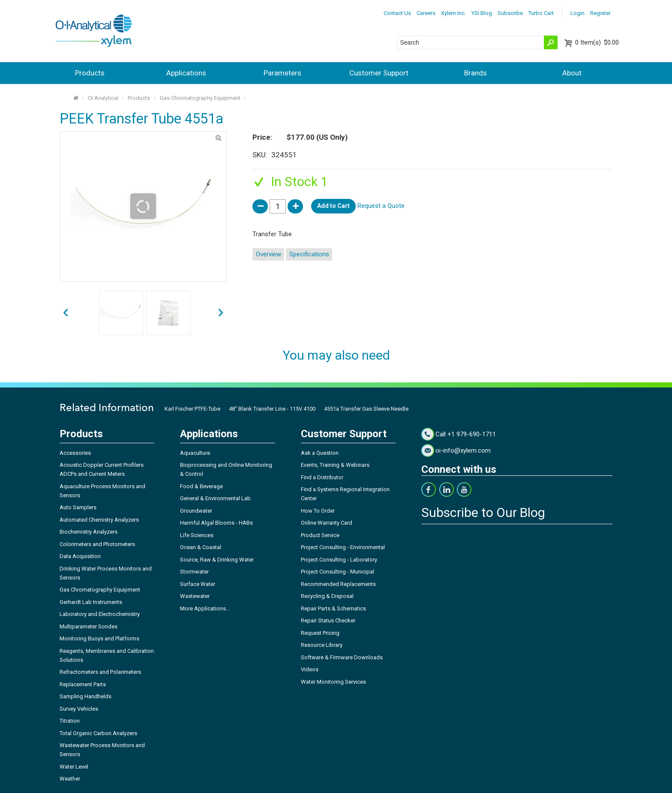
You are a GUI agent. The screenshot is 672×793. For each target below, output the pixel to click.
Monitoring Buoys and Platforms (99, 638)
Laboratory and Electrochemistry (100, 614)
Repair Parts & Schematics (333, 608)
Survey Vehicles (79, 709)
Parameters (282, 73)
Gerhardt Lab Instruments (91, 602)
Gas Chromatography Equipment (200, 98)
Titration (70, 721)
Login (577, 13)
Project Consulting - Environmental (343, 547)
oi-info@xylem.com (463, 451)
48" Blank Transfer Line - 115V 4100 (272, 409)
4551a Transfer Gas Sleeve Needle (366, 409)
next (65, 313)
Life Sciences (197, 535)
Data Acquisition (80, 556)
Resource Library (322, 645)
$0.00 (597, 42)
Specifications (309, 254)
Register (600, 13)
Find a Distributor (322, 477)
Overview (268, 254)
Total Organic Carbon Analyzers (98, 733)
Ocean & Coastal (201, 547)
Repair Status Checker (328, 620)
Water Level (74, 767)
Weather (70, 779)
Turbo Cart (541, 13)
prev (221, 313)
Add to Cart (333, 206)
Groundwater (196, 511)
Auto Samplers (78, 507)
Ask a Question (320, 453)
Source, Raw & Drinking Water (217, 560)
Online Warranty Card (327, 523)
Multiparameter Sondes (88, 626)
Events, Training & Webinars (335, 465)
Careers (426, 13)
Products (90, 73)
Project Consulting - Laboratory (339, 560)
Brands (475, 73)
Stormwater (194, 572)
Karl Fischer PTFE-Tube (192, 409)
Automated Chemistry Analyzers (99, 520)
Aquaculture (195, 453)
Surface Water (198, 584)
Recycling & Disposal (327, 596)
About (572, 73)
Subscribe (510, 13)
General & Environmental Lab (215, 498)
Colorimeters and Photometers (97, 544)
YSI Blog (482, 13)
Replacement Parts (83, 684)
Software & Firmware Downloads (342, 657)
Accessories (75, 453)
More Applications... (205, 608)
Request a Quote (381, 206)
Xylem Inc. (453, 13)
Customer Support (379, 73)
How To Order (318, 511)
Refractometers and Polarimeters (100, 672)
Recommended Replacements (338, 584)
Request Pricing (320, 633)
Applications (186, 73)
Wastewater (195, 596)
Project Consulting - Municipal (337, 572)
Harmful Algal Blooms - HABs (216, 523)
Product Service (320, 535)
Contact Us (397, 13)
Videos (310, 669)
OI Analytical (103, 98)
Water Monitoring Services (333, 682)
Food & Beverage (201, 486)
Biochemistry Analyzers (88, 532)
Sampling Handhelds (85, 696)
